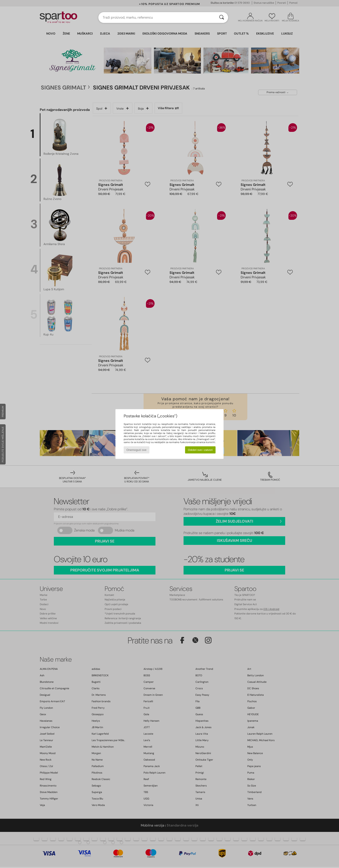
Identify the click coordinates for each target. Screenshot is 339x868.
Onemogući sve (137, 450)
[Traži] (222, 18)
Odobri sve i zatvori (200, 450)
